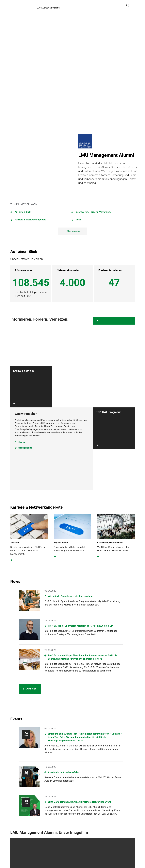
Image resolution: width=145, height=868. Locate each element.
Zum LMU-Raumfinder (24, 846)
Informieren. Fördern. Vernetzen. (93, 67)
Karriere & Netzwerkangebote (30, 75)
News (78, 75)
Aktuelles (32, 544)
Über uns (22, 297)
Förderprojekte (25, 303)
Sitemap (14, 861)
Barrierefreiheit (56, 861)
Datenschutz (27, 861)
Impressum (41, 861)
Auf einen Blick (23, 67)
